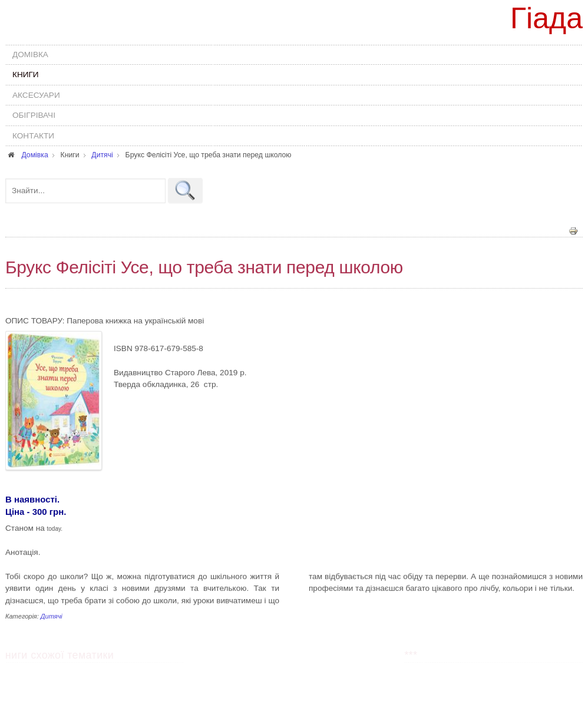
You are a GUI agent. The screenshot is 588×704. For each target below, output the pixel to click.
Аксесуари (36, 95)
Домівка (30, 54)
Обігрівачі (34, 115)
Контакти (33, 136)
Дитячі (52, 616)
